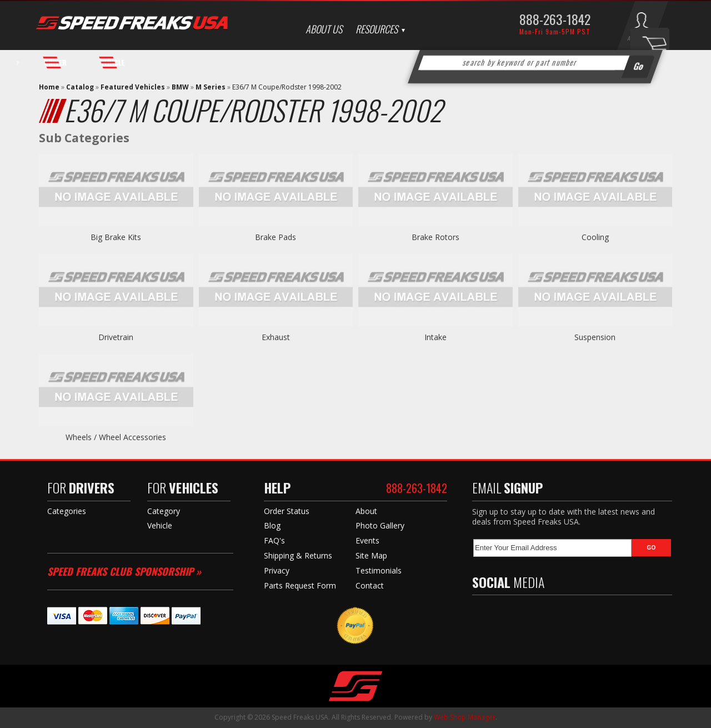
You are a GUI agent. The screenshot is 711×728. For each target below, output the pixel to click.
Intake (435, 337)
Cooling (595, 237)
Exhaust (276, 337)
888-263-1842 (555, 19)
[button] (535, 63)
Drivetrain (116, 337)
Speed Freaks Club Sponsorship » (124, 571)
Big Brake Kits (116, 237)
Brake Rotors (435, 237)
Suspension (595, 337)
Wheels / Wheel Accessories (116, 437)
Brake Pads (276, 237)
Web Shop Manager (465, 717)
